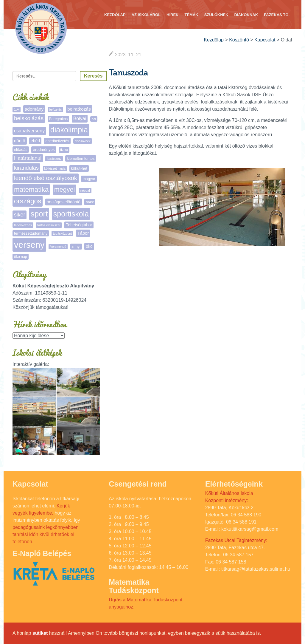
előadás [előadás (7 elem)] (21, 150)
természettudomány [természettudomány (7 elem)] (31, 233)
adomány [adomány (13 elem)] (34, 109)
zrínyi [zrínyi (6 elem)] (76, 247)
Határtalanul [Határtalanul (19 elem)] (28, 158)
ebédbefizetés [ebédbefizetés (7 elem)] (57, 141)
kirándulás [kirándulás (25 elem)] (26, 168)
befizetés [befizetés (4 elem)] (56, 109)
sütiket (40, 633)
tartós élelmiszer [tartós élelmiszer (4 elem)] (49, 225)
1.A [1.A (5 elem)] (17, 109)
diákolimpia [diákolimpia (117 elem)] (69, 130)
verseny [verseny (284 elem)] (29, 245)
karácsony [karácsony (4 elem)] (54, 159)
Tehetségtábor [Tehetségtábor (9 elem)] (79, 225)
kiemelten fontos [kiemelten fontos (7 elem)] (81, 158)
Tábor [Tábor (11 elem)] (83, 233)
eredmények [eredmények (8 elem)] (44, 150)
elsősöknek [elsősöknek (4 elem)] (83, 141)
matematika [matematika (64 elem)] (31, 189)
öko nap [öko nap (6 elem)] (21, 257)
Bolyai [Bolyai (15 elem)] (80, 119)
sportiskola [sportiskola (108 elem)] (71, 214)
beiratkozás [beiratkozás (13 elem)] (79, 109)
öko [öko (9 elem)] (89, 246)
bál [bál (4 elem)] (94, 119)
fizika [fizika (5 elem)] (64, 150)
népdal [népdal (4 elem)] (85, 191)
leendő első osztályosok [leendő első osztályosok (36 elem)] (46, 178)
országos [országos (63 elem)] (28, 201)
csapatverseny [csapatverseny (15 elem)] (29, 131)
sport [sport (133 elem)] (39, 214)
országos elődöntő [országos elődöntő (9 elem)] (64, 202)
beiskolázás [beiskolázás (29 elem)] (29, 118)
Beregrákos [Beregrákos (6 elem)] (59, 119)
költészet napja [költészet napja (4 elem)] (55, 168)
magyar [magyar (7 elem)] (89, 179)
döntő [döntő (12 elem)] (20, 141)
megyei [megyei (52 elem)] (64, 190)
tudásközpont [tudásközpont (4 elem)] (62, 233)
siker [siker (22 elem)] (20, 215)
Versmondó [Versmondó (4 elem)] (58, 247)
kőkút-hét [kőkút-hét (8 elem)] (79, 168)
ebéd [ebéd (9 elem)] (35, 141)
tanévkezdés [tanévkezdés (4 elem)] (23, 225)
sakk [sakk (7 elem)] (90, 202)
